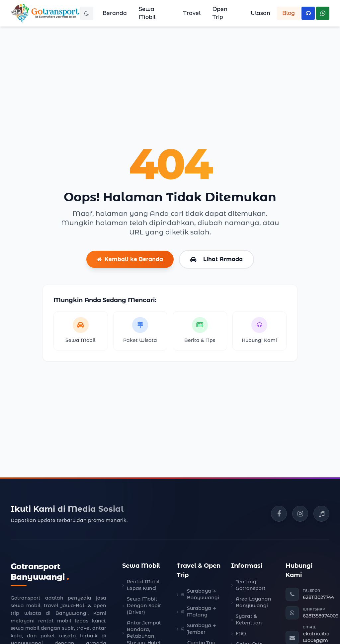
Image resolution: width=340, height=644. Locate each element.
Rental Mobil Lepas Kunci (143, 585)
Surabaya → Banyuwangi (200, 594)
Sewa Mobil (147, 13)
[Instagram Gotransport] (300, 514)
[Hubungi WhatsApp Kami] (323, 13)
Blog (289, 13)
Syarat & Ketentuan (249, 619)
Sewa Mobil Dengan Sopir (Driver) (144, 606)
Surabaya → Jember (199, 629)
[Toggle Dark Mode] (87, 13)
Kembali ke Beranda (130, 259)
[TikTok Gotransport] (321, 514)
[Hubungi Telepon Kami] (308, 13)
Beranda (115, 13)
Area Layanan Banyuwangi (254, 602)
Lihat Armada (216, 259)
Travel (192, 13)
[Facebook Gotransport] (279, 514)
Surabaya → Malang (199, 612)
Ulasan (260, 13)
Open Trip (220, 13)
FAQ (241, 633)
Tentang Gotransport (251, 585)
